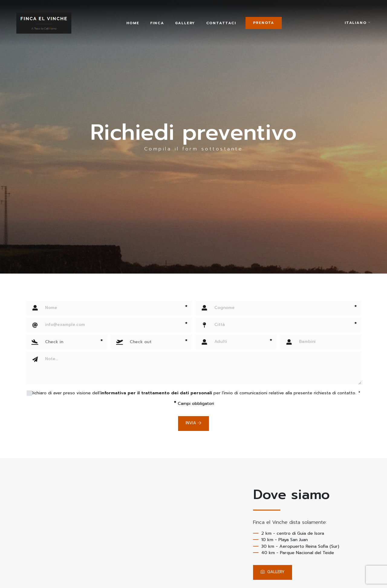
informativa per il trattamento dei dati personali (156, 393)
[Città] (278, 325)
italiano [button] (358, 26)
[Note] (201, 368)
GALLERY (274, 572)
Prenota (274, 25)
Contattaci (228, 25)
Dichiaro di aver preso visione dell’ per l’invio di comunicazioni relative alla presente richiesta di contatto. (195, 393)
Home (139, 25)
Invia (193, 423)
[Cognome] (278, 308)
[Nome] (109, 308)
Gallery (192, 25)
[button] (67, 342)
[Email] (109, 325)
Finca (164, 25)
